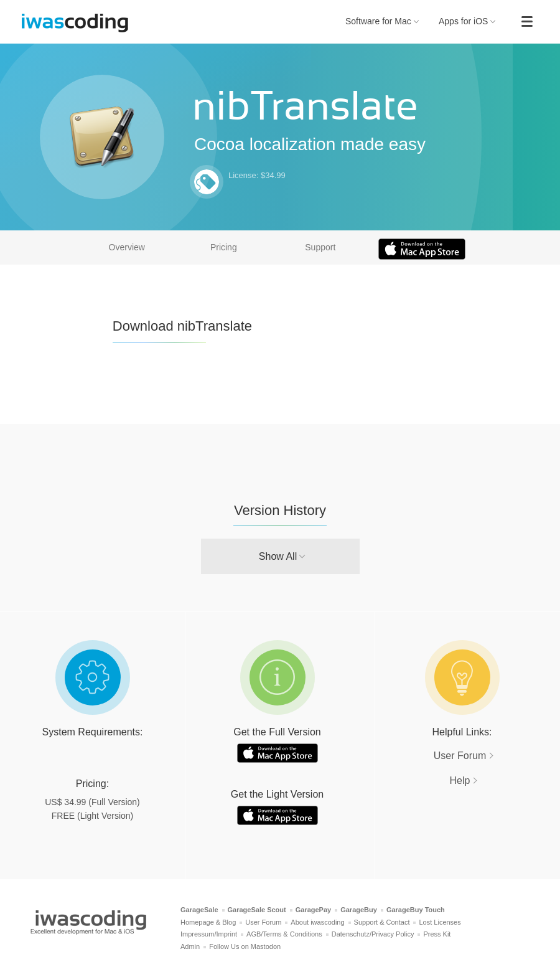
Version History (280, 510)
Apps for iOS (467, 21)
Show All (278, 556)
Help (460, 781)
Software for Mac (382, 21)
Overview (127, 247)
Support (320, 247)
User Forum (460, 756)
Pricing (224, 247)
